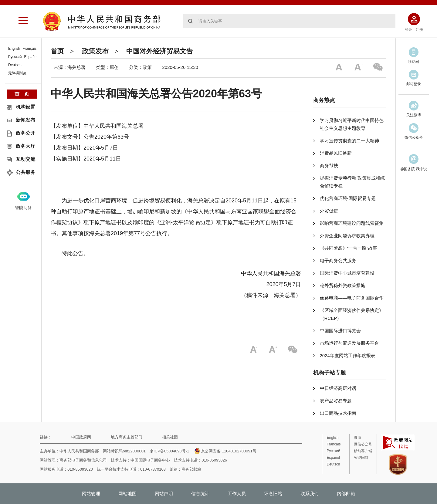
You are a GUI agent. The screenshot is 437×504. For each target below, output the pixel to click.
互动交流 (25, 159)
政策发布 (95, 51)
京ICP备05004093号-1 (169, 451)
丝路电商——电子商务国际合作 (352, 298)
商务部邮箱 (191, 469)
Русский (15, 57)
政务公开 (25, 133)
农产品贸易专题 (336, 401)
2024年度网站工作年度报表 (348, 355)
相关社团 (170, 437)
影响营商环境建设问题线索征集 (352, 223)
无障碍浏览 (17, 73)
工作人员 (237, 494)
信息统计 (200, 494)
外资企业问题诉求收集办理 (347, 236)
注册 (419, 30)
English (14, 49)
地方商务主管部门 (127, 437)
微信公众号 (363, 444)
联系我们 (310, 494)
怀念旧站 (273, 494)
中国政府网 (81, 437)
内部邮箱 (346, 494)
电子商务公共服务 (338, 260)
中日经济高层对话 (338, 388)
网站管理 (91, 494)
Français (29, 49)
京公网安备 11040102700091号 (225, 451)
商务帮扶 (329, 166)
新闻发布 (25, 120)
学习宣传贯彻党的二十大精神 (349, 141)
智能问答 (23, 208)
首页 (57, 51)
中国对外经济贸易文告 (160, 51)
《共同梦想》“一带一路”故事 (349, 248)
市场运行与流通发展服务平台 (349, 343)
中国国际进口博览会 (340, 331)
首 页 (22, 94)
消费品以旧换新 (336, 153)
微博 (357, 438)
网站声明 (164, 494)
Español (31, 57)
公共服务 (25, 172)
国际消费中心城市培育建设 (347, 273)
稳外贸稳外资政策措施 (343, 285)
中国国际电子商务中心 (150, 460)
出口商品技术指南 (338, 413)
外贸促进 (329, 211)
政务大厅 (25, 146)
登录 (408, 30)
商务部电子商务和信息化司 (83, 460)
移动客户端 (363, 451)
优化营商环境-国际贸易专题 (348, 198)
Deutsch (15, 65)
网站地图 (127, 494)
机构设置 (25, 107)
